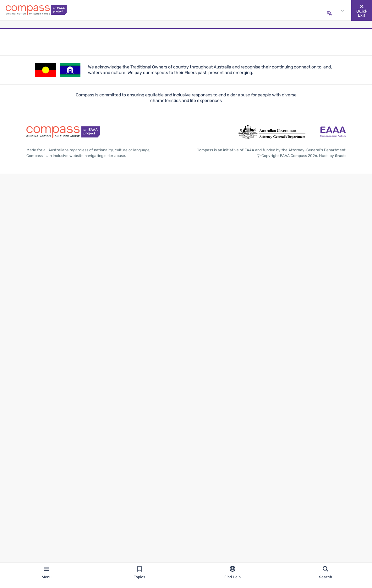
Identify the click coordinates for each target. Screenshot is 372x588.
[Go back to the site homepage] (36, 10)
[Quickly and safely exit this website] (362, 10)
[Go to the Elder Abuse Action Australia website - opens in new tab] (333, 132)
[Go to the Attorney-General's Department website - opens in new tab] (272, 132)
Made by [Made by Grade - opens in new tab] (332, 156)
